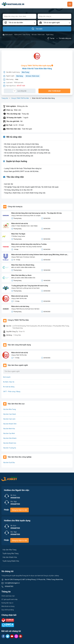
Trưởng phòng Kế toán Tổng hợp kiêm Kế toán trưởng (30, 286)
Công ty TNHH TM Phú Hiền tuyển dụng (37, 66)
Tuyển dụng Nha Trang (10, 553)
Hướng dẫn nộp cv (7, 603)
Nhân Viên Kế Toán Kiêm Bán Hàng (37, 69)
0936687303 (9, 586)
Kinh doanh (8, 35)
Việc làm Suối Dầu (9, 463)
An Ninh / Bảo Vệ (9, 382)
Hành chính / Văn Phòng (22, 35)
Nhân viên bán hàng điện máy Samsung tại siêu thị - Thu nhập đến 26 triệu (37, 213)
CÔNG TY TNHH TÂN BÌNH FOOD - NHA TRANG (24, 226)
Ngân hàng (50, 35)
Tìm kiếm (37, 29)
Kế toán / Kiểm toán (38, 35)
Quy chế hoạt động (8, 610)
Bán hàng (20, 76)
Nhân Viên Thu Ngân (18, 234)
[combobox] (20, 23)
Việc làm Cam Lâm (9, 419)
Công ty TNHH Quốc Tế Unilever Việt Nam (23, 257)
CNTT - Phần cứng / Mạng (12, 392)
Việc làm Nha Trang (9, 409)
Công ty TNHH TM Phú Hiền (20, 98)
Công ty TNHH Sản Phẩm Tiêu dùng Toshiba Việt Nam (27, 247)
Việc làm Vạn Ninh (9, 433)
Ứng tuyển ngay (54, 91)
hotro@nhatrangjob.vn (12, 583)
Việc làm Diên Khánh (10, 438)
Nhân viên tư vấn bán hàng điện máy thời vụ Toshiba (29, 244)
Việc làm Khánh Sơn (10, 443)
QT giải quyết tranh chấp (9, 599)
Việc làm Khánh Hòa (10, 557)
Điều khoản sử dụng (8, 606)
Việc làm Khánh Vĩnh (10, 424)
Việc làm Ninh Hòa (9, 429)
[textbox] (20, 23)
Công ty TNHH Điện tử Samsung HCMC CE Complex (26, 216)
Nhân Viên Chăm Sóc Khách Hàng (23, 265)
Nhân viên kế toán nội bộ (20, 223)
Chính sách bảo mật (8, 596)
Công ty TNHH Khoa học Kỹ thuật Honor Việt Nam (25, 309)
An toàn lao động (9, 387)
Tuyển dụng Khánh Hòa (11, 561)
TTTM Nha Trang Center (18, 236)
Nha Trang (25, 72)
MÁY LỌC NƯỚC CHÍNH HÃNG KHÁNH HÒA (23, 267)
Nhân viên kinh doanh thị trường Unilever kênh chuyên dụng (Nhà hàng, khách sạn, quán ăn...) (39, 255)
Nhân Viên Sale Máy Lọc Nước (21, 275)
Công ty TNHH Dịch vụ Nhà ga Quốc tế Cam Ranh (25, 288)
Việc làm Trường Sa (10, 448)
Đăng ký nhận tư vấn (19, 510)
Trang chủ (5, 98)
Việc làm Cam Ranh (10, 414)
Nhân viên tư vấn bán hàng (20, 306)
